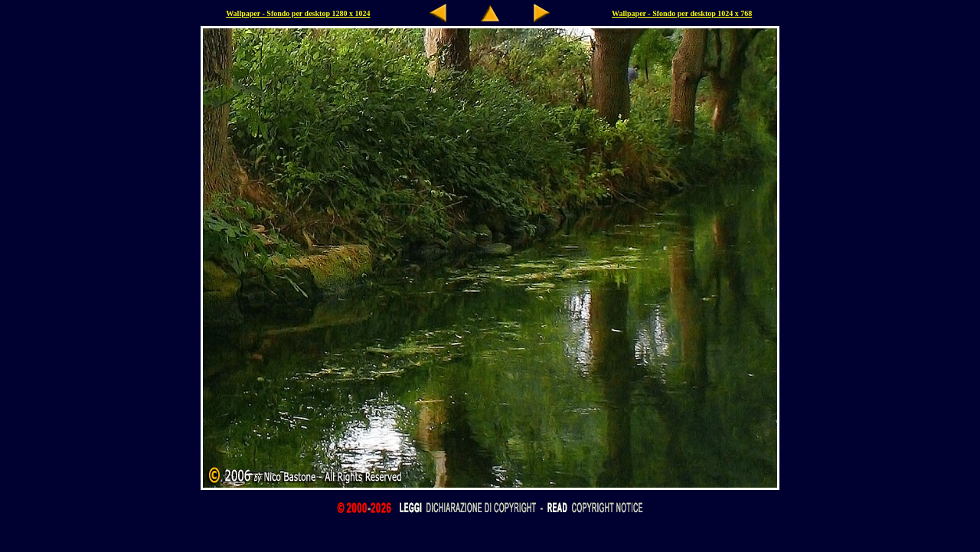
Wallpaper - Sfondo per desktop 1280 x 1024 (298, 13)
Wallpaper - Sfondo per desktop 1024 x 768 (682, 13)
